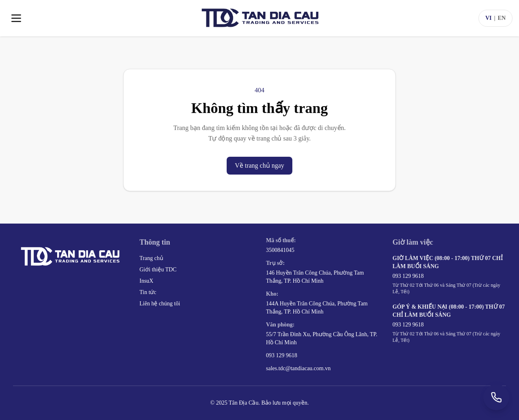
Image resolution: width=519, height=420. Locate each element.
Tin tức (148, 292)
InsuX (146, 281)
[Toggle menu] (16, 18)
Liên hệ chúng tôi (160, 304)
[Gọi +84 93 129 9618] (496, 397)
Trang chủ (151, 258)
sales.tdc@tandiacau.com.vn (298, 368)
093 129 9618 (282, 355)
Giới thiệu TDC (158, 270)
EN (502, 18)
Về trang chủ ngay (259, 165)
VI (489, 18)
